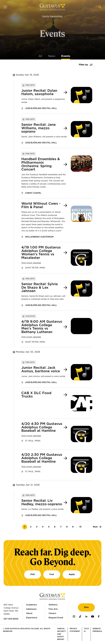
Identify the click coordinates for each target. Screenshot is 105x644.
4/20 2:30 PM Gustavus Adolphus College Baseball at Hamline (42, 458)
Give (86, 607)
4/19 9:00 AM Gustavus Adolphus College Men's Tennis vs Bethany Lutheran (42, 327)
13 (81, 527)
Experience (32, 618)
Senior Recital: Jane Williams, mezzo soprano (39, 128)
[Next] (97, 527)
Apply (72, 574)
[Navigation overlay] (5, 7)
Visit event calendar (31, 263)
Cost (52, 574)
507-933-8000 (11, 619)
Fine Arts (53, 609)
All (40, 56)
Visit (32, 574)
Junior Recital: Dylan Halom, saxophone (39, 92)
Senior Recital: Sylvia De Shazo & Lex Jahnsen (40, 288)
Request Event (56, 618)
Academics (32, 605)
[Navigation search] (100, 7)
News (52, 56)
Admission (31, 609)
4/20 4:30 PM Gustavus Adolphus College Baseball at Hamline (42, 427)
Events (66, 56)
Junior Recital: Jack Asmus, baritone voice (41, 370)
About (29, 613)
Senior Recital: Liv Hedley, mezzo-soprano (42, 503)
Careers (52, 613)
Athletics (53, 605)
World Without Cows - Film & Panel (41, 205)
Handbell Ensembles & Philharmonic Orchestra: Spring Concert (41, 164)
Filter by (83, 65)
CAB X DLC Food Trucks (36, 395)
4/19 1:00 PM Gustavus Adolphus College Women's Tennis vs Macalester (41, 253)
